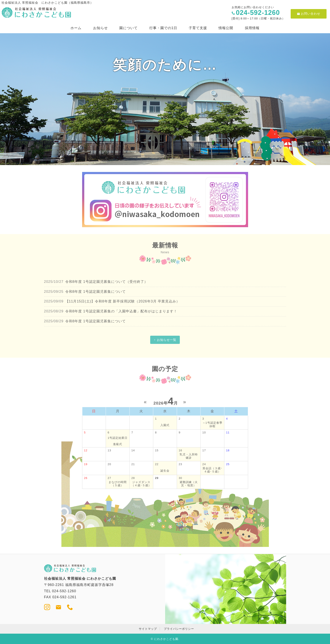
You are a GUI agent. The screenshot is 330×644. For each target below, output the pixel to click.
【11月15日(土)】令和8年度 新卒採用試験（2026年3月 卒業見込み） (124, 301)
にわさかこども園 (166, 639)
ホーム (76, 28)
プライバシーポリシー (179, 629)
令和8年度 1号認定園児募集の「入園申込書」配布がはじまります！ (121, 311)
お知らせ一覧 (167, 340)
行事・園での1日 (163, 28)
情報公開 (226, 28)
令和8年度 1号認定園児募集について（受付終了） (107, 282)
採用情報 (252, 28)
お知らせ (100, 28)
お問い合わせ (309, 14)
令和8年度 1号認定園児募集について (96, 292)
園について (128, 28)
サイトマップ (148, 629)
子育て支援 (198, 28)
